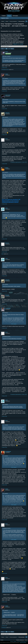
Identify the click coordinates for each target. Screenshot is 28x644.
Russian (2, 640)
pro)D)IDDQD (8, 308)
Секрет (7, 74)
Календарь (15, 16)
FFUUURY (7, 295)
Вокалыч (7, 243)
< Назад (2, 49)
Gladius (7, 168)
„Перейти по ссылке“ (18, 44)
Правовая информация (20, 640)
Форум (9, 16)
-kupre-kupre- (8, 95)
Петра (6, 52)
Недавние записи (5, 18)
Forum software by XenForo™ (15, 642)
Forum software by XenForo (5, 642)
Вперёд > (12, 49)
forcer (6, 139)
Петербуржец (4, 70)
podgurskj (7, 113)
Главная (4, 16)
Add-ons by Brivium (23, 642)
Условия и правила (13, 642)
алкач (8, 70)
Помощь (26, 640)
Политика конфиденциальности (22, 642)
